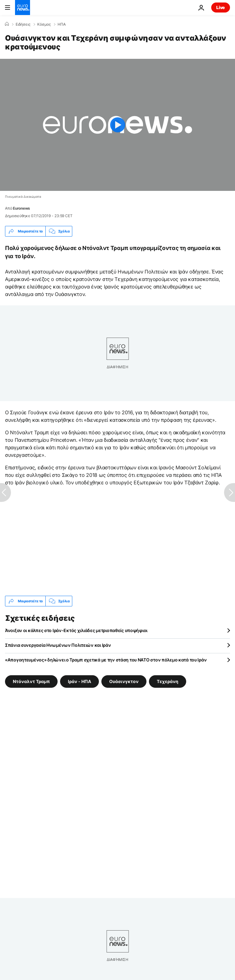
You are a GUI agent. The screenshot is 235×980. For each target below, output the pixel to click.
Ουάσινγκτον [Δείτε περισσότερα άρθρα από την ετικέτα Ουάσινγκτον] (124, 681)
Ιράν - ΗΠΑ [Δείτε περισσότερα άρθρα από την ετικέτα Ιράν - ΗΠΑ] (79, 681)
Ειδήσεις (23, 24)
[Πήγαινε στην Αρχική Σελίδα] (23, 8)
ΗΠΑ (62, 24)
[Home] (7, 24)
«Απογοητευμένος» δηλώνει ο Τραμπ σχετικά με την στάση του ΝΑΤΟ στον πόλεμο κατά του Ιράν (106, 660)
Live (221, 7)
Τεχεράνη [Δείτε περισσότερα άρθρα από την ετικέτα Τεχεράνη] (168, 681)
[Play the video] (117, 125)
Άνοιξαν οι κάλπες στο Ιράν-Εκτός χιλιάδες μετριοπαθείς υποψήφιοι (76, 630)
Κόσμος (44, 24)
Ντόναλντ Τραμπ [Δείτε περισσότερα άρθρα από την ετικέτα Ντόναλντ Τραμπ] (31, 681)
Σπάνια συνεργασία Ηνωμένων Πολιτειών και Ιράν (58, 645)
